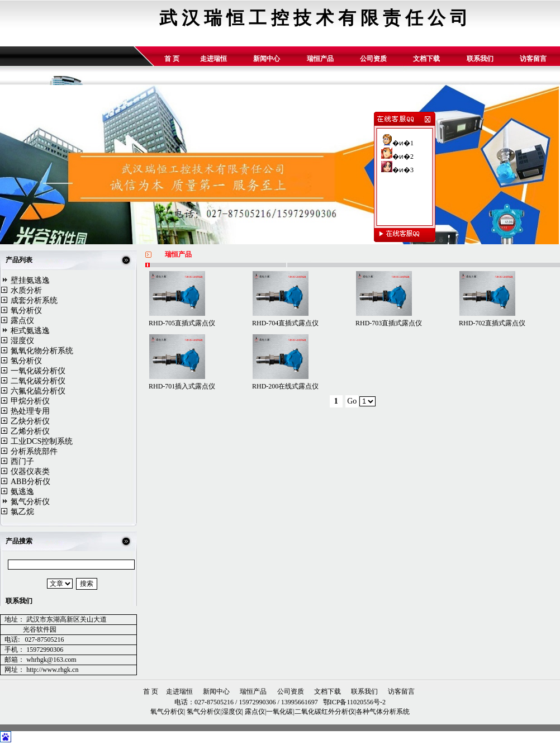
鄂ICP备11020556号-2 (353, 702)
